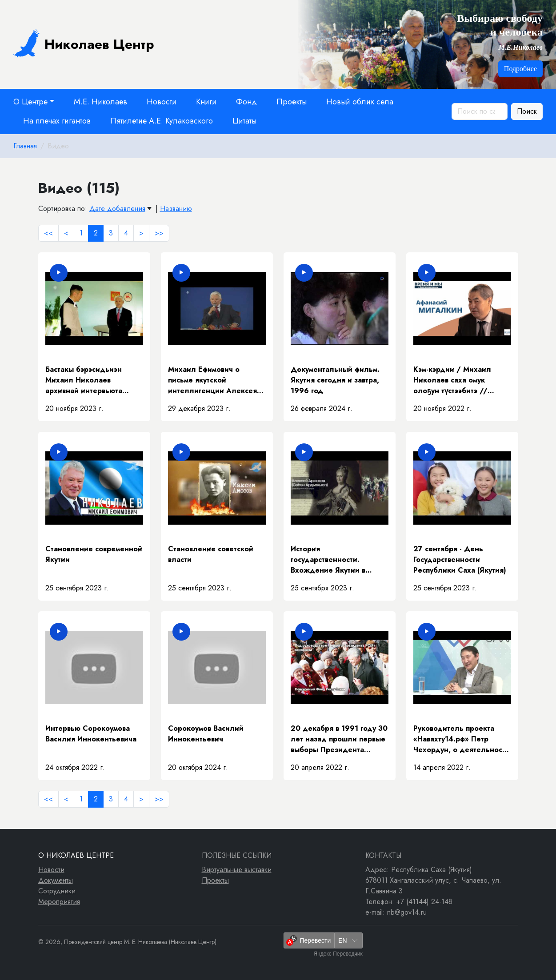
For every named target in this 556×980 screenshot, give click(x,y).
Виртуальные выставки (237, 870)
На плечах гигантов (57, 121)
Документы (56, 880)
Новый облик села (360, 102)
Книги (206, 102)
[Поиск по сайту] (480, 112)
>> (159, 233)
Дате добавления (117, 209)
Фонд (246, 102)
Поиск (527, 111)
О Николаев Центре (76, 855)
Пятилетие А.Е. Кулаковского (162, 121)
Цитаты (244, 121)
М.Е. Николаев (100, 102)
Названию (176, 209)
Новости (162, 102)
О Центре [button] (30, 102)
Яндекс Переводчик (338, 954)
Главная (25, 146)
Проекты (292, 102)
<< (48, 233)
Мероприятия (59, 902)
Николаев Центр (84, 43)
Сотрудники (57, 891)
